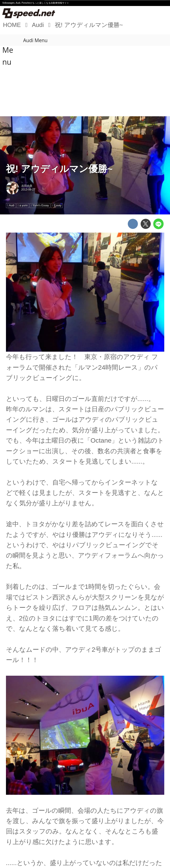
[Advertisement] (85, 82)
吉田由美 (27, 186)
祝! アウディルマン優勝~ (59, 169)
